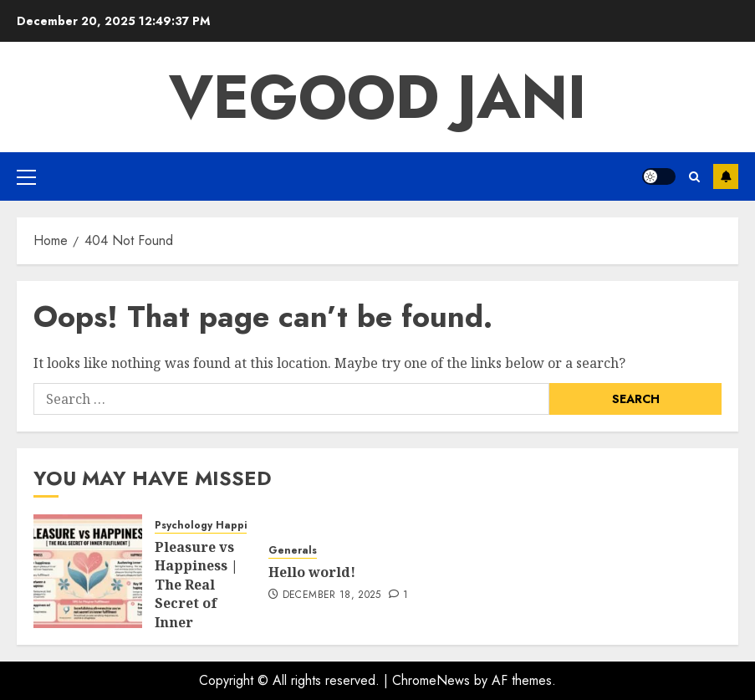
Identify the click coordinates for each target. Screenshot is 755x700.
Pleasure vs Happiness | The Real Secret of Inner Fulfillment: (196, 594)
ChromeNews (431, 680)
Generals (293, 551)
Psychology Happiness (212, 526)
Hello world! (312, 572)
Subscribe (726, 176)
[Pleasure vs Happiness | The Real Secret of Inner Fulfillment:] (88, 571)
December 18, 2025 (332, 595)
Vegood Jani (377, 97)
